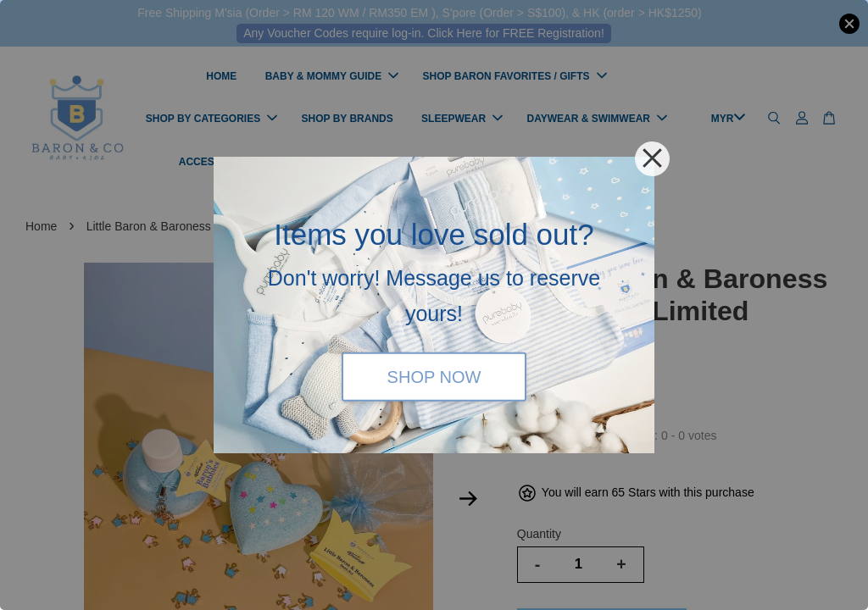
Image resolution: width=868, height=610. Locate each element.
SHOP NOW (434, 376)
